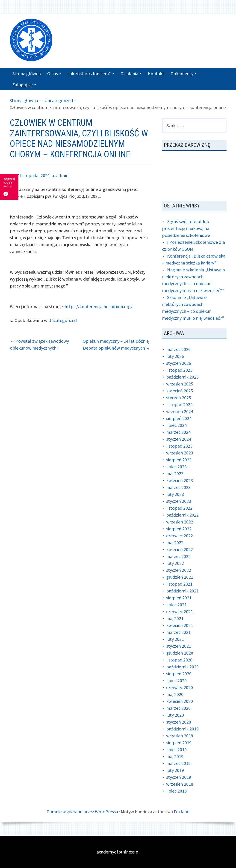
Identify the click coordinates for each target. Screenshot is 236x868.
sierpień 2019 (179, 743)
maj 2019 (175, 756)
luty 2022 (175, 563)
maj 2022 (175, 542)
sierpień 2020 (179, 674)
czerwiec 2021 (180, 611)
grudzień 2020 (180, 653)
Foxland (182, 812)
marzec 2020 (178, 708)
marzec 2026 (178, 349)
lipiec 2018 (176, 791)
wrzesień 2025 (180, 384)
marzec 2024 (178, 432)
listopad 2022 (179, 508)
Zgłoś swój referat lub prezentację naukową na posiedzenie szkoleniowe (186, 228)
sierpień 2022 (179, 529)
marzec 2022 (178, 556)
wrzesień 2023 (180, 453)
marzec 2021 (178, 632)
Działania (129, 73)
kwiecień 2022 (180, 549)
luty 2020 (175, 715)
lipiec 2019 (176, 749)
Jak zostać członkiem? (89, 73)
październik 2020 (182, 667)
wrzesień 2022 (180, 522)
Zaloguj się (22, 85)
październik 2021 (182, 591)
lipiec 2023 (176, 467)
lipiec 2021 (176, 605)
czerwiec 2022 (180, 536)
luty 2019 (175, 770)
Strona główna (27, 73)
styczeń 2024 (179, 439)
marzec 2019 (178, 763)
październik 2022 (182, 515)
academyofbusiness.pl (118, 852)
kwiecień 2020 (180, 701)
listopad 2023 (179, 446)
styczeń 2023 (179, 501)
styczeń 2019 (179, 777)
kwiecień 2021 (180, 625)
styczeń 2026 (179, 363)
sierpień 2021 (179, 598)
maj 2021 (175, 618)
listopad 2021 (179, 584)
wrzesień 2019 (180, 736)
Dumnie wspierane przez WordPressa (82, 812)
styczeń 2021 (179, 646)
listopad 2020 (179, 660)
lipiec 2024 (176, 425)
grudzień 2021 (180, 577)
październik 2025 (182, 377)
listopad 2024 (179, 404)
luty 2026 (175, 356)
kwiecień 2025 (180, 391)
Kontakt (156, 73)
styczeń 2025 (179, 398)
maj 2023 (175, 473)
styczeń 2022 (179, 570)
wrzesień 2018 (180, 784)
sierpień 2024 (179, 418)
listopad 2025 (179, 370)
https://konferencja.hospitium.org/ (99, 306)
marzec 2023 (178, 487)
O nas (53, 73)
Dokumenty (182, 73)
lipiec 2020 (176, 680)
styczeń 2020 (179, 722)
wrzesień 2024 (180, 411)
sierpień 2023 (179, 460)
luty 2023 (175, 494)
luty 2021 (175, 639)
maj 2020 (175, 694)
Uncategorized (62, 320)
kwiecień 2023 (180, 480)
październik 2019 (182, 729)
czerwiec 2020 (180, 687)
